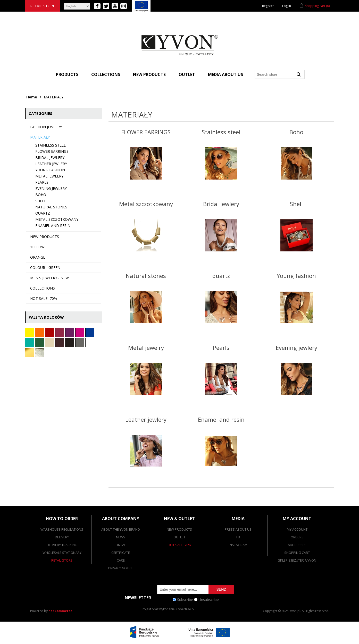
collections (43, 288)
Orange (38, 257)
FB (238, 537)
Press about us (238, 529)
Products (67, 74)
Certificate (121, 553)
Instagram (238, 545)
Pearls (42, 182)
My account (297, 529)
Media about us (226, 74)
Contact (121, 545)
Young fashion (50, 170)
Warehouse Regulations (62, 529)
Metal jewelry (49, 176)
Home (32, 97)
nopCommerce (60, 611)
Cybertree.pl (185, 609)
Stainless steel (51, 145)
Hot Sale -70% (179, 545)
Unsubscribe (209, 600)
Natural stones (51, 207)
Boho (41, 195)
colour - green (45, 268)
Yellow (37, 247)
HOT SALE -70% (44, 298)
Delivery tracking (62, 545)
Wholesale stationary (62, 553)
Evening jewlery (51, 188)
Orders (297, 537)
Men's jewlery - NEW (49, 278)
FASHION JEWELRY (46, 127)
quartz (43, 213)
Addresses (297, 545)
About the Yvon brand (121, 529)
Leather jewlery (51, 164)
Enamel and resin (53, 226)
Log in (287, 6)
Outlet (187, 74)
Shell (41, 201)
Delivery (62, 537)
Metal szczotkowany (57, 219)
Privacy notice (121, 568)
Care (121, 560)
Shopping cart (297, 553)
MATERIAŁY (40, 137)
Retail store (43, 6)
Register (268, 6)
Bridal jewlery (50, 158)
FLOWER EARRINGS (52, 151)
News (121, 537)
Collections (106, 74)
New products (149, 74)
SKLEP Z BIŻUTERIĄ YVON (297, 560)
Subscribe (185, 600)
